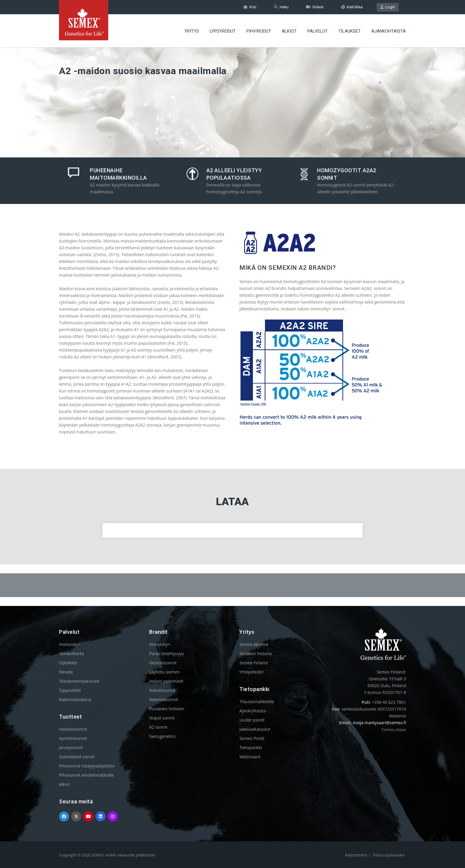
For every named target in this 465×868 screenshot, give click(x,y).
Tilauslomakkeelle (257, 702)
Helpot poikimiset (166, 681)
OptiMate (68, 663)
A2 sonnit (158, 727)
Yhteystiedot (251, 672)
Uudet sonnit (252, 720)
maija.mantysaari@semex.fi (379, 723)
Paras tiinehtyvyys (167, 654)
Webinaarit (250, 757)
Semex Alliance (254, 644)
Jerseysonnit (71, 747)
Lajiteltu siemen (164, 672)
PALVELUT (317, 31)
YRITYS (192, 31)
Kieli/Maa (352, 7)
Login (388, 7)
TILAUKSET (349, 31)
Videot (315, 7)
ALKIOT (289, 31)
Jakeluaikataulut (255, 729)
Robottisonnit (162, 690)
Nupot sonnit (162, 718)
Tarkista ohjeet (394, 730)
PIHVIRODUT (259, 31)
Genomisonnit (163, 663)
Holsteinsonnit (73, 729)
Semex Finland (253, 663)
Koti (250, 7)
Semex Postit (252, 738)
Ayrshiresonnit (73, 738)
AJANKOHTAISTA (388, 31)
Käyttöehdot (356, 855)
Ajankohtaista (253, 711)
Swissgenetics (162, 736)
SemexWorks (72, 654)
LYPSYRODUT (223, 31)
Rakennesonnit (164, 699)
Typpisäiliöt (70, 690)
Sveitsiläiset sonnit (77, 757)
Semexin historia (255, 654)
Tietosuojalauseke (388, 855)
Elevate (66, 672)
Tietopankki (251, 747)
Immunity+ (70, 644)
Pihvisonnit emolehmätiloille (86, 775)
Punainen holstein (167, 709)
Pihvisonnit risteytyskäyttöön (87, 766)
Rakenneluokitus (75, 699)
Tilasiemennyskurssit (79, 681)
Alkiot (65, 784)
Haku (281, 7)
